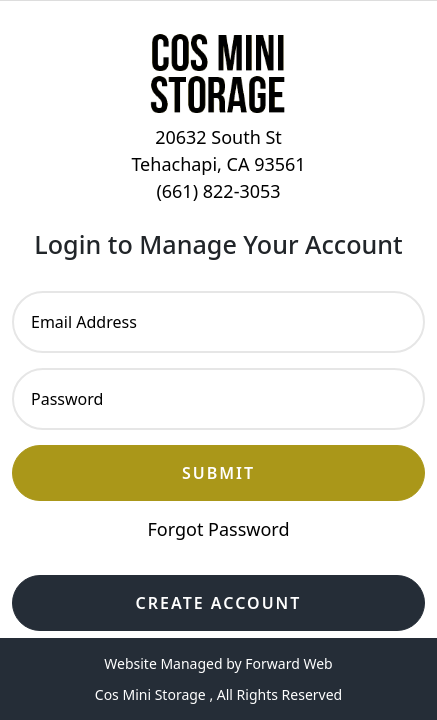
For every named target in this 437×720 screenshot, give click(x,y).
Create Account (219, 603)
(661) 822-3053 (218, 191)
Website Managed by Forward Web (218, 663)
